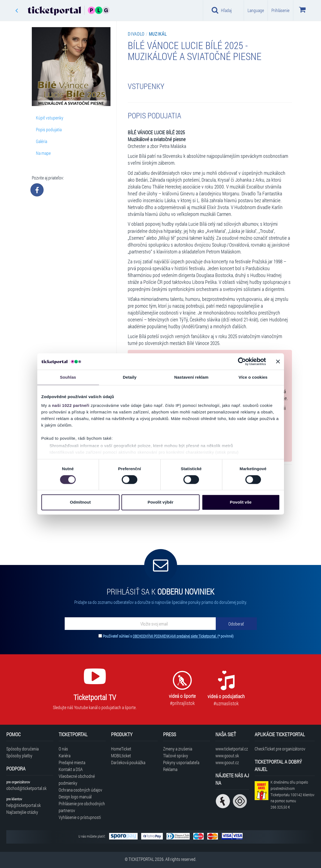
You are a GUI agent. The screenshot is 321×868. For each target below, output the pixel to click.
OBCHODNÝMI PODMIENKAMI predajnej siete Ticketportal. (175, 636)
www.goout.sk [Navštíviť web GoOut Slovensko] (227, 756)
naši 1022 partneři (71, 405)
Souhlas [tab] (68, 377)
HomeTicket (121, 749)
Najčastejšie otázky (22, 812)
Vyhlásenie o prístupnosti (80, 817)
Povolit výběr (160, 502)
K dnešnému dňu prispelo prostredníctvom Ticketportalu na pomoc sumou (292, 795)
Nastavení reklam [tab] (191, 377)
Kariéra (65, 756)
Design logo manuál (75, 797)
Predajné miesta (72, 762)
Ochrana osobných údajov (80, 790)
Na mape (43, 153)
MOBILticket (121, 756)
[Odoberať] (236, 624)
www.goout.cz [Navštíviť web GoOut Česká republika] (227, 762)
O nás (63, 749)
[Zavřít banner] (278, 361)
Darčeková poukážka (128, 762)
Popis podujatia (49, 129)
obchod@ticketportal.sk (26, 788)
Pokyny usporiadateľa (181, 762)
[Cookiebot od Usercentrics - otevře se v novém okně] (242, 361)
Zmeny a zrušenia (178, 749)
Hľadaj (222, 10)
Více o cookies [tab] (253, 377)
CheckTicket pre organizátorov (280, 749)
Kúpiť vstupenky (50, 118)
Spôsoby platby (19, 756)
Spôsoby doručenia (22, 749)
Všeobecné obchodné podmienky (77, 780)
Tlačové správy (176, 756)
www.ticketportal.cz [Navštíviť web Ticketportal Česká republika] (232, 749)
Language (256, 10)
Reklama (170, 769)
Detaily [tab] (130, 377)
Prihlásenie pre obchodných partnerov (82, 807)
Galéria (42, 141)
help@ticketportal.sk (24, 805)
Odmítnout (80, 502)
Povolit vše (241, 502)
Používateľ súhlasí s (168, 636)
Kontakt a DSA (71, 769)
